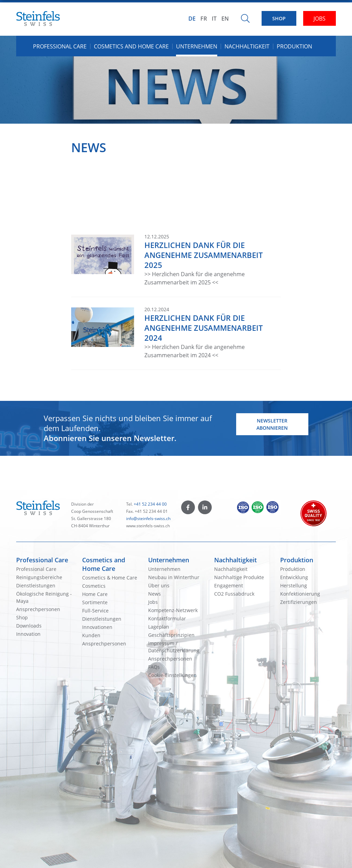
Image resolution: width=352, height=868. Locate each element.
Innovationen (97, 627)
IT (214, 19)
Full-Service (95, 611)
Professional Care (42, 560)
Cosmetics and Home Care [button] (131, 46)
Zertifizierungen (299, 602)
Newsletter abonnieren (272, 424)
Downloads (29, 626)
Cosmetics (94, 586)
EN (225, 19)
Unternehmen (169, 560)
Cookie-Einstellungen (172, 675)
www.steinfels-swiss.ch (148, 526)
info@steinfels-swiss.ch (148, 518)
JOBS (320, 19)
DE (192, 19)
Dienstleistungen (36, 585)
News (155, 594)
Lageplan (159, 627)
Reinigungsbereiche (39, 577)
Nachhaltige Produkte (239, 577)
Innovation (28, 634)
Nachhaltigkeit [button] (247, 46)
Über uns (159, 585)
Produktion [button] (294, 46)
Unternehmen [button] (197, 46)
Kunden (91, 635)
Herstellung (294, 585)
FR (204, 19)
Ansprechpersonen (38, 609)
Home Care (95, 594)
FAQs (154, 667)
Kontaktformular (167, 618)
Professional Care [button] (60, 46)
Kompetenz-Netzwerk (173, 610)
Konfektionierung (300, 594)
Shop (22, 617)
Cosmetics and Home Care (104, 564)
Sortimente (95, 602)
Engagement (229, 585)
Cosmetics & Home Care (110, 578)
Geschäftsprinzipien (171, 635)
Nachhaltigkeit (235, 560)
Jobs (153, 602)
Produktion (297, 560)
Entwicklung (294, 577)
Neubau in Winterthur (174, 577)
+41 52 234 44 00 (150, 504)
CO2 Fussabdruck (234, 594)
